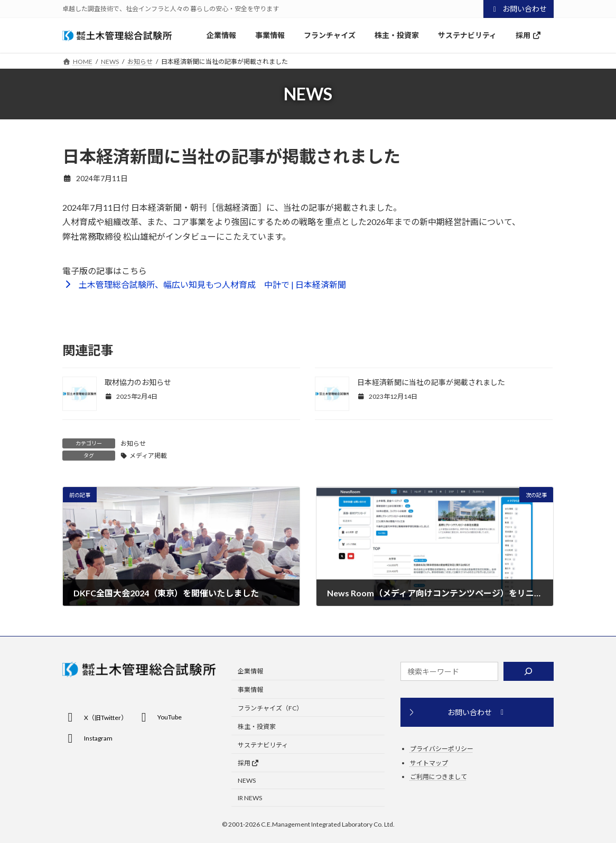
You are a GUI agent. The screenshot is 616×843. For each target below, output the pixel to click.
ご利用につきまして (438, 777)
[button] (204, 284)
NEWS (247, 780)
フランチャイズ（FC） (270, 708)
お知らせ (133, 443)
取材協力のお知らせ (138, 382)
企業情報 (250, 672)
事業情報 (250, 690)
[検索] (529, 671)
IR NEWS (250, 798)
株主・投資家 (257, 727)
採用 (249, 763)
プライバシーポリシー (442, 749)
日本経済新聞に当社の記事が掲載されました (431, 382)
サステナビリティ (263, 745)
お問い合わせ (519, 9)
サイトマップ (429, 763)
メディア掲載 (148, 456)
